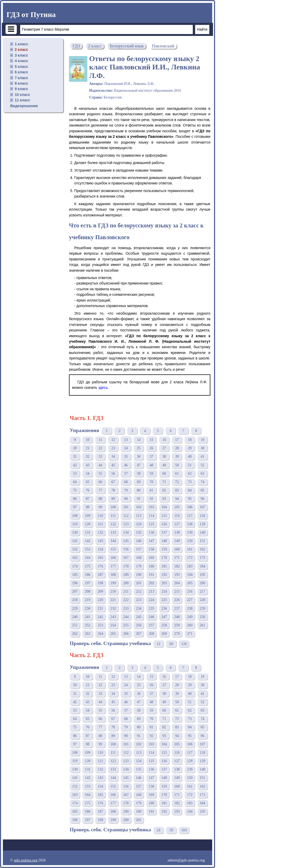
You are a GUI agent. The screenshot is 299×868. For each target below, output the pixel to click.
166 (113, 558)
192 (164, 575)
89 (113, 499)
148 (164, 541)
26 (151, 448)
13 (126, 440)
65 (88, 482)
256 (139, 625)
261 (203, 625)
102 (139, 507)
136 (151, 533)
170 (164, 558)
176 (100, 566)
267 (139, 634)
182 (177, 566)
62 (190, 474)
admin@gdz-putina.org (186, 860)
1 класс (21, 44)
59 (151, 474)
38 (164, 457)
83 (177, 490)
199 (113, 583)
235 (151, 608)
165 (100, 558)
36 (139, 457)
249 (190, 617)
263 (88, 634)
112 (126, 516)
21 (88, 448)
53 (75, 474)
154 (100, 549)
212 (139, 591)
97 (75, 507)
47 (139, 465)
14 (139, 440)
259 (177, 625)
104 (164, 507)
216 (190, 591)
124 (139, 524)
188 (113, 575)
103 (151, 507)
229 (75, 608)
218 (75, 600)
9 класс (21, 89)
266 (126, 634)
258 (164, 625)
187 (100, 575)
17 (177, 440)
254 (113, 625)
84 (190, 490)
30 (202, 448)
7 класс (21, 78)
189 (126, 575)
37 (151, 457)
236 (164, 608)
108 (75, 516)
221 (113, 600)
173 (203, 558)
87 (88, 499)
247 (164, 617)
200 (126, 583)
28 (177, 448)
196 (75, 583)
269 (164, 634)
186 (88, 575)
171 (177, 558)
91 (139, 499)
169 (151, 558)
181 (164, 566)
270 (177, 634)
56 (113, 474)
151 (203, 541)
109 (88, 516)
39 (177, 457)
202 (151, 583)
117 (190, 516)
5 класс (21, 67)
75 (75, 490)
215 (177, 591)
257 (151, 625)
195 (203, 575)
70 (151, 482)
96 (202, 499)
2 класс (21, 50)
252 (88, 625)
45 (113, 465)
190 (139, 575)
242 (100, 617)
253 (100, 625)
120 (88, 524)
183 (190, 566)
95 (190, 499)
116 (177, 516)
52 (202, 465)
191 (151, 575)
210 (113, 591)
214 (164, 591)
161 (190, 549)
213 (151, 591)
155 (113, 549)
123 (126, 524)
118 (202, 516)
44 (100, 465)
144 (113, 541)
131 (88, 533)
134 (126, 533)
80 (139, 490)
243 (113, 617)
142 (88, 541)
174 (75, 566)
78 (113, 490)
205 (190, 583)
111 (113, 516)
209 (100, 591)
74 (202, 482)
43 (88, 465)
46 (126, 465)
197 (88, 583)
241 (88, 617)
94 (177, 499)
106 (190, 507)
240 (75, 617)
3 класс (21, 55)
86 (75, 499)
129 (203, 524)
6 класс (21, 72)
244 (126, 617)
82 (164, 490)
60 (164, 474)
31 (75, 457)
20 (75, 448)
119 (75, 524)
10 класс (22, 95)
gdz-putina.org (26, 860)
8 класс (21, 83)
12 (113, 440)
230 (88, 608)
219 (88, 600)
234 (139, 608)
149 (177, 541)
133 (113, 533)
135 (139, 533)
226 (177, 600)
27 (164, 448)
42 (75, 465)
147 (151, 541)
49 (164, 465)
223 (139, 600)
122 (113, 524)
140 (203, 533)
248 (177, 617)
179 (139, 566)
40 (190, 457)
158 (151, 549)
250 (203, 617)
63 (202, 474)
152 (75, 549)
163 (75, 558)
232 (113, 608)
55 (100, 474)
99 (100, 507)
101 (126, 507)
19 (202, 440)
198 (100, 583)
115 (164, 516)
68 (126, 482)
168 (139, 558)
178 (126, 566)
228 (203, 600)
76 (88, 490)
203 (164, 583)
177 (113, 566)
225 (164, 600)
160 (177, 549)
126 (164, 524)
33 (100, 457)
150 (190, 541)
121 (100, 524)
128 (190, 524)
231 (100, 608)
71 (164, 482)
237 (177, 608)
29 (190, 448)
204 (177, 583)
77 (100, 490)
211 (126, 591)
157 (139, 549)
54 (88, 474)
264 (100, 634)
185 (75, 575)
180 (151, 566)
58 (139, 474)
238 (190, 608)
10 (88, 440)
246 (151, 617)
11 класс (22, 100)
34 (113, 457)
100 (113, 507)
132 (100, 533)
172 (190, 558)
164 (88, 558)
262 (75, 634)
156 (126, 549)
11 (100, 440)
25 (139, 448)
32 (88, 457)
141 (75, 541)
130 (75, 533)
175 (88, 566)
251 (75, 625)
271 (190, 634)
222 (126, 600)
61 (177, 474)
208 (88, 591)
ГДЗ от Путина (31, 15)
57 (126, 474)
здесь (103, 387)
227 (190, 600)
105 (177, 507)
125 (151, 524)
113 (139, 516)
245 (139, 617)
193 (177, 575)
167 (126, 558)
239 (203, 608)
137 (164, 533)
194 (190, 575)
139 (190, 533)
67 (113, 482)
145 (126, 541)
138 (177, 533)
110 (100, 516)
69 (139, 482)
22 (100, 448)
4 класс (21, 61)
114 (151, 516)
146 (139, 541)
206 (203, 583)
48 (151, 465)
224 (151, 600)
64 (75, 482)
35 (126, 457)
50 (177, 465)
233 (126, 608)
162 (203, 549)
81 (151, 490)
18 (190, 440)
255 (126, 625)
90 (126, 499)
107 (203, 507)
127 (177, 524)
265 (113, 634)
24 (126, 448)
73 (190, 482)
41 (202, 457)
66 (100, 482)
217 (203, 591)
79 (126, 490)
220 (100, 600)
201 (139, 583)
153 (88, 549)
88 (100, 499)
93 (164, 499)
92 (151, 499)
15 (151, 440)
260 (190, 625)
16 (164, 440)
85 (202, 490)
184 (203, 566)
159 (164, 549)
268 (151, 634)
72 (177, 482)
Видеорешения (24, 106)
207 (75, 591)
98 (88, 507)
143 (100, 541)
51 (190, 465)
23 (113, 448)
